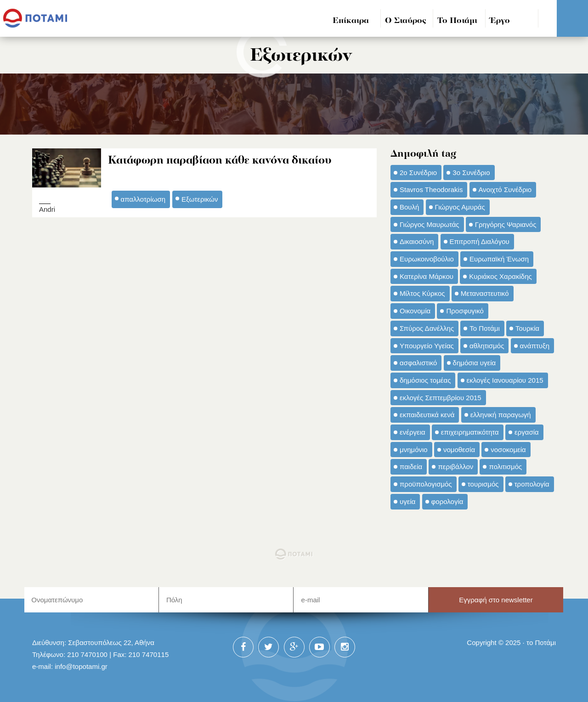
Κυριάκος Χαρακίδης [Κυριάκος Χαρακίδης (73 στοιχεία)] (500, 276)
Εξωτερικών (200, 199)
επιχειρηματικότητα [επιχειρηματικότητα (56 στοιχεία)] (470, 432)
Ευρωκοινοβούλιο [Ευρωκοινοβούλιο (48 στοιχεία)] (427, 259)
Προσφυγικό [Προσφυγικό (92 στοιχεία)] (465, 311)
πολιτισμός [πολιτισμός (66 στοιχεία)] (505, 467)
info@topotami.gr (81, 666)
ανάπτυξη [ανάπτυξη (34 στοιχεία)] (535, 346)
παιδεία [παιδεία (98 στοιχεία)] (411, 467)
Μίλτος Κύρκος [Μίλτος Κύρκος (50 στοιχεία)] (422, 293)
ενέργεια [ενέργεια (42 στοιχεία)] (413, 432)
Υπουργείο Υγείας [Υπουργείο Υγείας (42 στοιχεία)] (427, 346)
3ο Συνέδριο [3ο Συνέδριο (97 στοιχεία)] (471, 173)
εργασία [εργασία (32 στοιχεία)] (527, 432)
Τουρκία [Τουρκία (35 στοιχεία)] (527, 328)
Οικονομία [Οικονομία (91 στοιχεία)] (415, 311)
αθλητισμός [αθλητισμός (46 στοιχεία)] (487, 346)
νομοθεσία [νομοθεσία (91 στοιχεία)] (459, 450)
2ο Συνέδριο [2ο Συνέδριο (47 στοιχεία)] (418, 173)
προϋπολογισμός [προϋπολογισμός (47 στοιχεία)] (426, 484)
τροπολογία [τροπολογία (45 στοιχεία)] (532, 484)
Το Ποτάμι (457, 21)
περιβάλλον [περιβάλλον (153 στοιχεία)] (455, 467)
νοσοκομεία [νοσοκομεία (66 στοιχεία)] (508, 450)
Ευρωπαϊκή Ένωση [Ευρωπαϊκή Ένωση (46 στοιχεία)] (499, 259)
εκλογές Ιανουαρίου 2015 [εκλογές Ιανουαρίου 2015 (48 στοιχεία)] (505, 380)
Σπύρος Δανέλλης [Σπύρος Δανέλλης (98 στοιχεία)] (427, 328)
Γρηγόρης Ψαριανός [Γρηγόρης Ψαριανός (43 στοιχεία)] (506, 224)
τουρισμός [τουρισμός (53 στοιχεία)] (483, 484)
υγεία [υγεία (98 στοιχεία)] (407, 501)
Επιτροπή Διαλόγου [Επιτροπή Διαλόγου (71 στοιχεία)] (480, 241)
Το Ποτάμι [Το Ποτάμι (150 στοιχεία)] (484, 328)
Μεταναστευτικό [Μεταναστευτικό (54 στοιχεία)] (485, 293)
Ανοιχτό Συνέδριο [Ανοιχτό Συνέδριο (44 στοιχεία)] (505, 190)
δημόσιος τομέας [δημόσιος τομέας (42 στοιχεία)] (425, 380)
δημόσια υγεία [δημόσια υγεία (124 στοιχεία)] (475, 363)
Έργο (500, 21)
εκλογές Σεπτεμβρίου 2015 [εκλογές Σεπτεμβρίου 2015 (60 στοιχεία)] (441, 398)
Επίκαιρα (351, 21)
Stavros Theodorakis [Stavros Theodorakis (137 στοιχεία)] (431, 190)
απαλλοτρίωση (143, 199)
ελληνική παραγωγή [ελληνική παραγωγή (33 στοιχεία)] (501, 415)
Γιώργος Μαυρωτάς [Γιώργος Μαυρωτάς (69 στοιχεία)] (430, 224)
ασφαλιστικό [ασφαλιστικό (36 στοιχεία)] (418, 363)
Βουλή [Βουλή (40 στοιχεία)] (409, 207)
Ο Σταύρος (406, 21)
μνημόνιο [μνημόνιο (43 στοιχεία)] (414, 450)
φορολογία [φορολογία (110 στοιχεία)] (447, 501)
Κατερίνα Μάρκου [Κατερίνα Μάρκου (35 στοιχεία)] (427, 276)
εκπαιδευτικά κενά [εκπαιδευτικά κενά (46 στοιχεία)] (427, 415)
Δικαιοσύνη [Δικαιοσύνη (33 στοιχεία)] (417, 241)
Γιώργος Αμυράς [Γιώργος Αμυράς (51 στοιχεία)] (460, 207)
